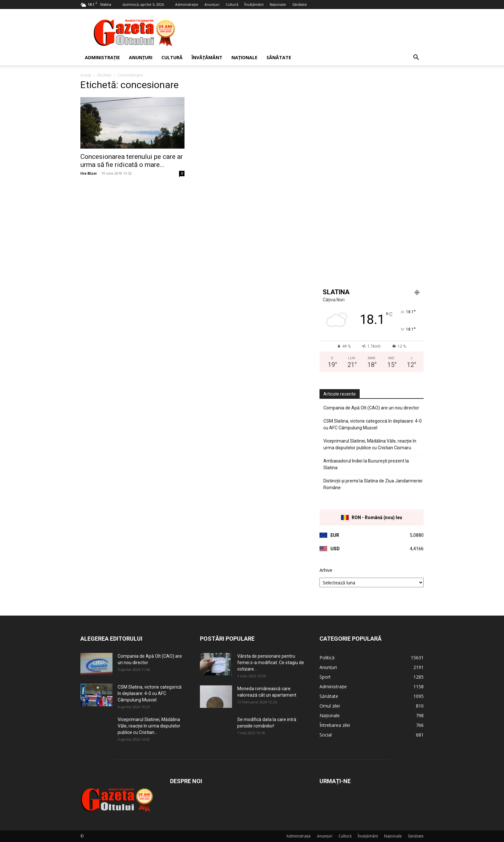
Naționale (278, 4)
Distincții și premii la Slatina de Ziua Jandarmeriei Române (373, 484)
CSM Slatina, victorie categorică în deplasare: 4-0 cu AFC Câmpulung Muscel (373, 424)
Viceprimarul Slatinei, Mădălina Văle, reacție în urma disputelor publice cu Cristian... (149, 726)
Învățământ (254, 4)
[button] (416, 58)
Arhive (326, 570)
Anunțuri (212, 4)
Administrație (187, 4)
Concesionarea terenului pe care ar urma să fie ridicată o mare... (132, 161)
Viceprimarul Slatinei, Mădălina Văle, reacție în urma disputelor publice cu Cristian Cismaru (370, 444)
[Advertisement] (307, 32)
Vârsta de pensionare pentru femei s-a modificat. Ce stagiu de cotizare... (271, 663)
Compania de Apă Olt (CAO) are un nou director (371, 408)
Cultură (232, 4)
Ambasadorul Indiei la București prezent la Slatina (366, 464)
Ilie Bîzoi (89, 173)
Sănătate (300, 4)
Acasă (86, 75)
